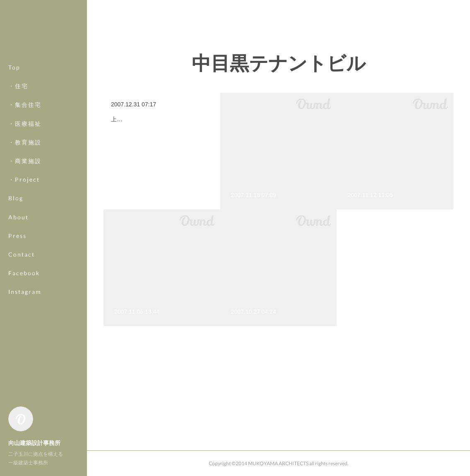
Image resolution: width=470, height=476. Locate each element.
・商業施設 (25, 161)
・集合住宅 (25, 105)
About (18, 217)
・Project (24, 179)
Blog (16, 198)
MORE (18, 273)
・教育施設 (25, 142)
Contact (22, 254)
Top (14, 67)
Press (17, 236)
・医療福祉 (25, 124)
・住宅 (18, 86)
